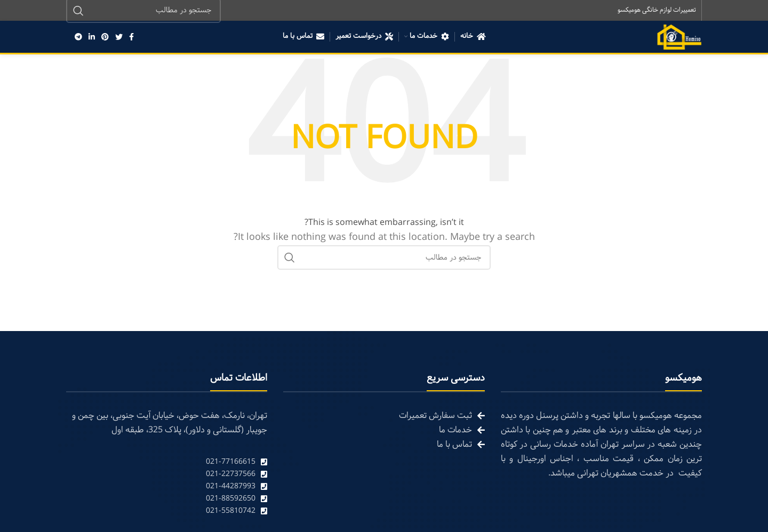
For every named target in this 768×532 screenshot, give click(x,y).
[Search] (384, 258)
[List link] (167, 462)
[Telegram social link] (78, 37)
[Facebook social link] (131, 37)
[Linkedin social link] (92, 37)
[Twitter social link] (119, 37)
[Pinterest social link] (105, 37)
